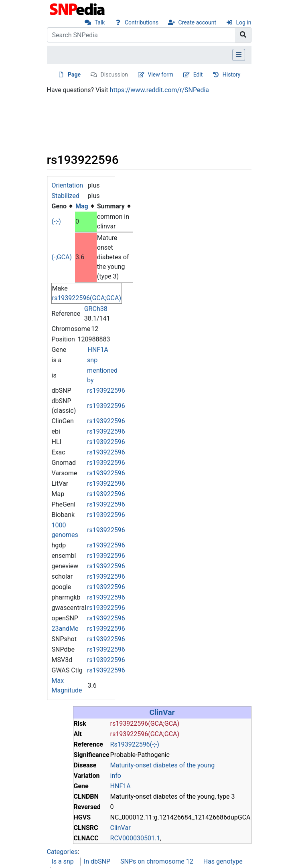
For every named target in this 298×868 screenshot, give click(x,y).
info (116, 776)
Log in (244, 22)
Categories (62, 852)
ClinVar (162, 712)
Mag (82, 206)
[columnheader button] (86, 206)
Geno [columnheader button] (59, 206)
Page (74, 75)
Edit (198, 75)
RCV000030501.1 (135, 838)
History (232, 75)
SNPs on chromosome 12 (157, 861)
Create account (197, 22)
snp (92, 360)
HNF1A (98, 350)
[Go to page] (243, 35)
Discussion (114, 75)
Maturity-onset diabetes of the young (163, 765)
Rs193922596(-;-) (135, 744)
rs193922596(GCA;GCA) (87, 298)
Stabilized (66, 196)
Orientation (68, 185)
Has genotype (223, 861)
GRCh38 (96, 309)
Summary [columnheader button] (111, 206)
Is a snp (63, 861)
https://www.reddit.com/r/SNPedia (159, 90)
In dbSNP (97, 861)
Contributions (142, 22)
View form (161, 75)
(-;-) (56, 221)
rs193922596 (106, 391)
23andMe (65, 629)
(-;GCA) (62, 257)
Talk (100, 22)
